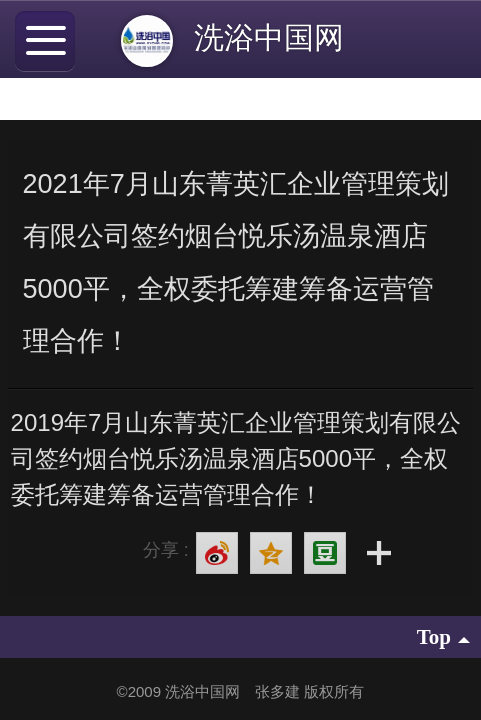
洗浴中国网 (277, 37)
